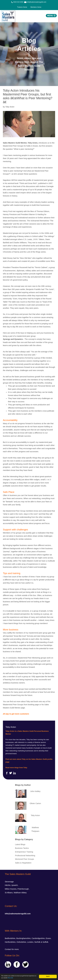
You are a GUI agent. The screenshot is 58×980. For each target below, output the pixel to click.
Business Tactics (22, 848)
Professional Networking (25, 856)
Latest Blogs (20, 844)
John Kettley (35, 791)
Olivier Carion (35, 803)
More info (10, 978)
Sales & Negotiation (23, 863)
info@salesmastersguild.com (18, 914)
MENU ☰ (51, 16)
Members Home (35, 7)
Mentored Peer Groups (25, 859)
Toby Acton (35, 815)
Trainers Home (22, 7)
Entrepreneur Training (24, 852)
